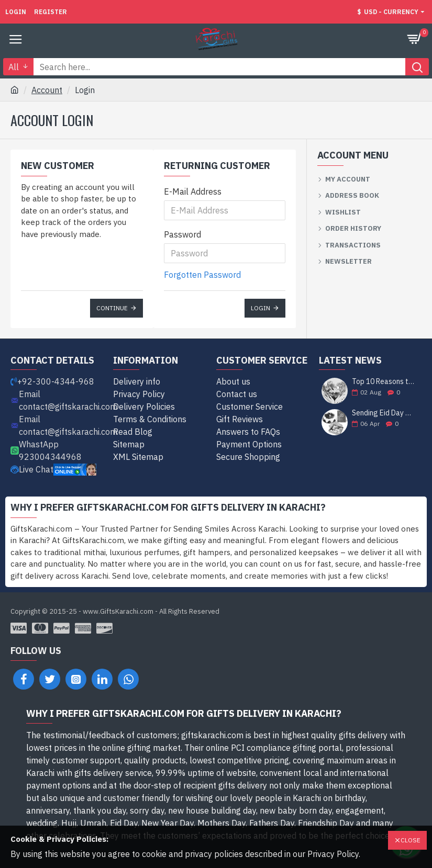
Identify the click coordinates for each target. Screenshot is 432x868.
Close (411, 840)
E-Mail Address (193, 191)
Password (182, 234)
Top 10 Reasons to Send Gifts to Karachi (383, 382)
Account (47, 90)
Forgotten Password (202, 275)
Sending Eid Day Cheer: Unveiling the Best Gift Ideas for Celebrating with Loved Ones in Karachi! (383, 413)
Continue (112, 308)
